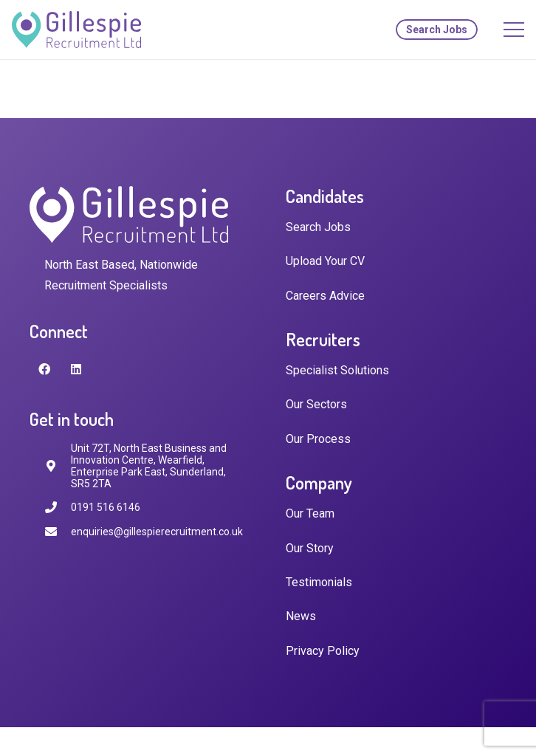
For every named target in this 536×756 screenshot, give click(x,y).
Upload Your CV (325, 261)
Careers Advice (325, 296)
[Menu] (514, 30)
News (301, 616)
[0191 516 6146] (58, 508)
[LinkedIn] (76, 369)
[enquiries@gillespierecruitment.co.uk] (58, 532)
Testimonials (319, 582)
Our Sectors (316, 404)
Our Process (318, 439)
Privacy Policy (323, 651)
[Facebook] (44, 369)
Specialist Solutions (337, 370)
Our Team (310, 513)
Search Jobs (318, 227)
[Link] (76, 30)
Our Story (310, 548)
